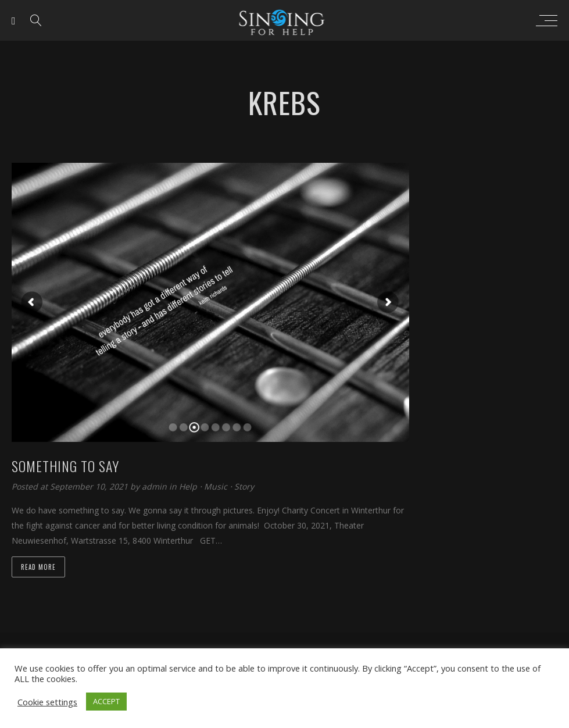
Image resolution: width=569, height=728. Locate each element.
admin (155, 486)
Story (244, 486)
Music (216, 486)
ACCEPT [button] (106, 701)
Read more (38, 567)
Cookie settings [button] (47, 702)
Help (188, 486)
